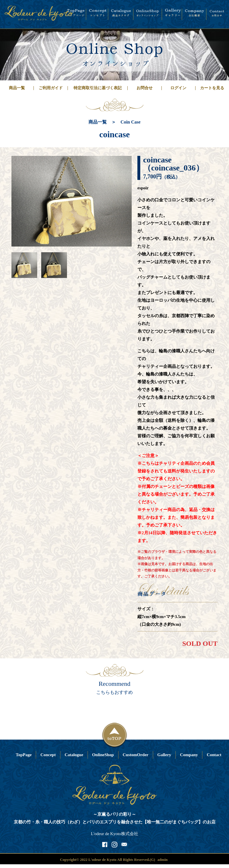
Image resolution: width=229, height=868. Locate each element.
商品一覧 (17, 88)
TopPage (24, 755)
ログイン (178, 88)
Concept (48, 755)
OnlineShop (103, 755)
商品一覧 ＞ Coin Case (114, 122)
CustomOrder (136, 755)
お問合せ (145, 88)
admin (162, 860)
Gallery (164, 755)
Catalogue (74, 755)
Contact (214, 755)
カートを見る (212, 88)
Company (189, 755)
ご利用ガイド (51, 88)
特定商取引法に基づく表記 (98, 88)
